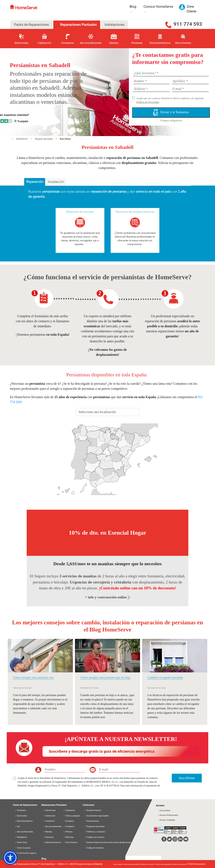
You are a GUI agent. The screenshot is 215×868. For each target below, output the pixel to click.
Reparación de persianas (80, 212)
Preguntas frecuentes (95, 826)
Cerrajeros (69, 821)
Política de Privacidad (148, 102)
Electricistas (49, 810)
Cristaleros (69, 826)
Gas (18, 826)
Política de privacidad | (131, 864)
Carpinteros (69, 810)
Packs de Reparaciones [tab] (31, 25)
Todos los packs (23, 848)
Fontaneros (49, 821)
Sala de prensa (92, 821)
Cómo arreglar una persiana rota (33, 677)
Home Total (21, 842)
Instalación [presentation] (56, 182)
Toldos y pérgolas (72, 816)
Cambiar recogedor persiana (165, 677)
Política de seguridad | (164, 864)
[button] (10, 858)
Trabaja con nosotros (94, 837)
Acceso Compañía (166, 820)
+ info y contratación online (108, 597)
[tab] (35, 182)
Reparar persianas (44, 139)
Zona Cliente (164, 811)
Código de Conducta (94, 848)
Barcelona (65, 139)
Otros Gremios (70, 842)
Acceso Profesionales (168, 815)
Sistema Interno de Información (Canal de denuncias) (109, 842)
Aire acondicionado (24, 832)
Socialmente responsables (97, 816)
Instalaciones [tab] (115, 25)
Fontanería (20, 810)
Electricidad (21, 816)
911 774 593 (188, 24)
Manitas (48, 832)
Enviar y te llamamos (171, 112)
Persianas (48, 837)
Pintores (68, 832)
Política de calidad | (180, 864)
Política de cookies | (147, 864)
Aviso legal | (118, 864)
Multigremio (21, 837)
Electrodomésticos (24, 821)
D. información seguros (26, 853)
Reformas (69, 837)
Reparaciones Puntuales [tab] (78, 25)
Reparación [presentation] (35, 182)
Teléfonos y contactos (95, 832)
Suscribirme (187, 778)
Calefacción (49, 816)
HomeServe (22, 139)
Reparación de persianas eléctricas (135, 212)
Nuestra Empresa (93, 810)
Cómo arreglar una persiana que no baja (105, 677)
